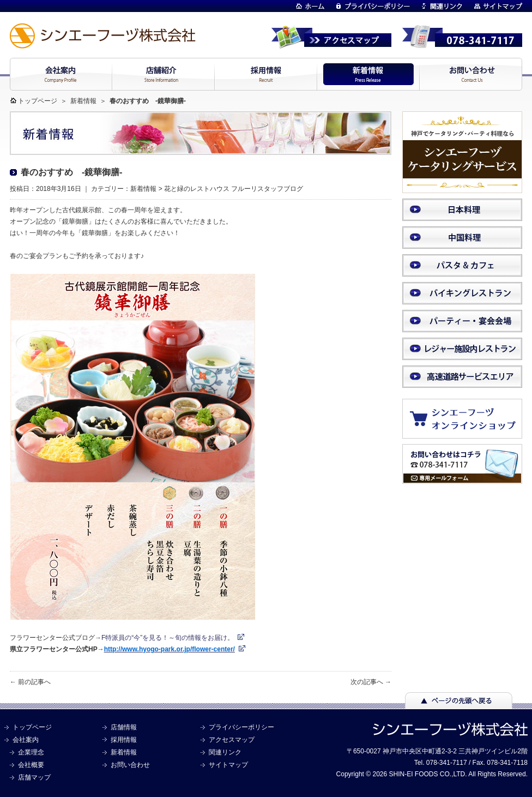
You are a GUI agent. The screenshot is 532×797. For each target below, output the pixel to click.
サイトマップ (228, 765)
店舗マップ (34, 777)
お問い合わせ (130, 765)
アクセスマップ (232, 740)
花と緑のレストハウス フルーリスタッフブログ (234, 189)
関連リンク (225, 752)
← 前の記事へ (30, 682)
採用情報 (124, 740)
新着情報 (83, 101)
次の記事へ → (371, 682)
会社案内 (26, 740)
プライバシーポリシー (241, 727)
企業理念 (31, 752)
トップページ (38, 101)
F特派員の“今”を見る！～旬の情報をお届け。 (168, 638)
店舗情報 (124, 727)
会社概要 (31, 765)
